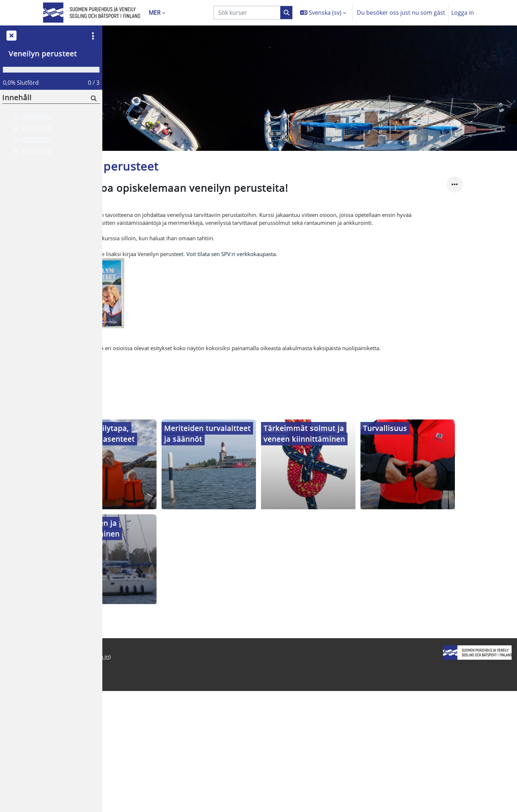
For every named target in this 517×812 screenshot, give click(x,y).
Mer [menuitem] (155, 13)
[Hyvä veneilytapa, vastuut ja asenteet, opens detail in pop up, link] (161, 521)
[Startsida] (92, 13)
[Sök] (93, 98)
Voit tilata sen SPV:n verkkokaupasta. (299, 307)
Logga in (463, 13)
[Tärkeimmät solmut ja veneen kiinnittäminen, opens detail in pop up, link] (360, 521)
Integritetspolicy (130, 785)
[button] (323, 13)
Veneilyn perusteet (43, 54)
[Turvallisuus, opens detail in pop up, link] (459, 521)
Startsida (120, 793)
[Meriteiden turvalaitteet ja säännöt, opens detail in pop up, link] (260, 521)
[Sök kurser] (247, 13)
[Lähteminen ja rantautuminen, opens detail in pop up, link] (161, 616)
